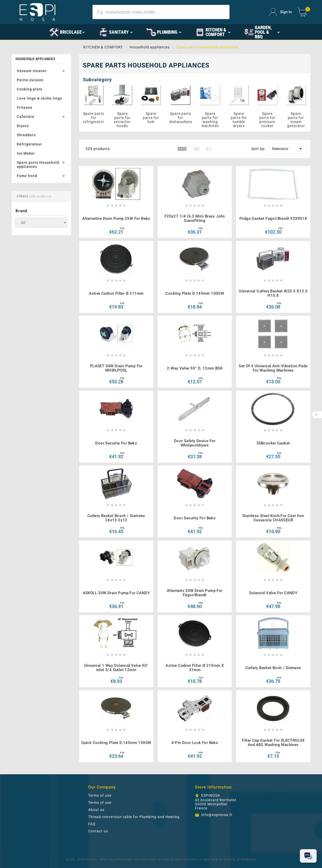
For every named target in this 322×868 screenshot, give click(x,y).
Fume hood (27, 176)
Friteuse (25, 107)
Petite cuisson (30, 80)
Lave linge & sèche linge (39, 98)
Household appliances (35, 59)
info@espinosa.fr (217, 815)
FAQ (92, 824)
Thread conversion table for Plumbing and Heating (134, 817)
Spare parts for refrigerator (94, 118)
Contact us (98, 831)
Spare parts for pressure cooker (267, 120)
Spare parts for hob (151, 118)
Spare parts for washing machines (210, 120)
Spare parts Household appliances (38, 165)
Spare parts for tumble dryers (239, 120)
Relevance (288, 149)
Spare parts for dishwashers (181, 118)
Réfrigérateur (29, 144)
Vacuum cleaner (32, 71)
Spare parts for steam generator (296, 120)
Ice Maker (26, 153)
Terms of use (100, 795)
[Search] (161, 12)
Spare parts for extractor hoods (122, 120)
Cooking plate (30, 89)
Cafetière (26, 117)
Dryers (23, 126)
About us (96, 810)
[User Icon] (280, 12)
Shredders (26, 135)
